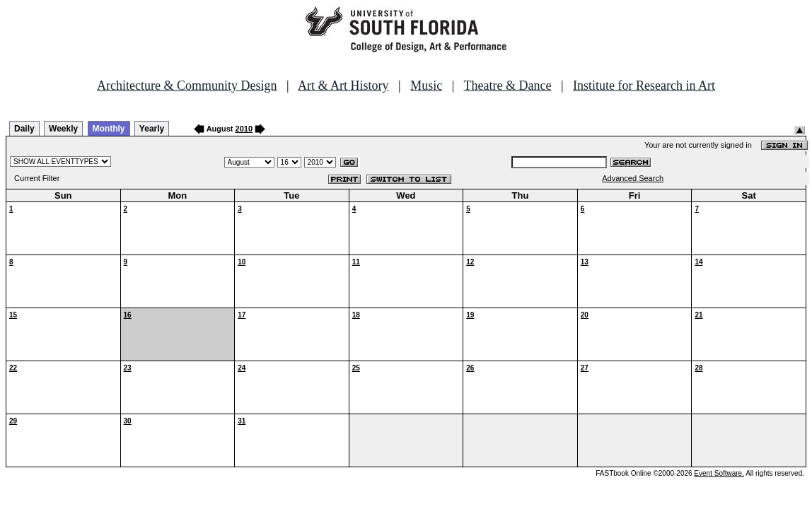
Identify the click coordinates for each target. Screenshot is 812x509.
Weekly (63, 129)
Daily (24, 129)
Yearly (152, 129)
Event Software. (719, 473)
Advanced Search (633, 178)
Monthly (109, 129)
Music (426, 86)
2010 (244, 129)
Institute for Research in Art (644, 86)
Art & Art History (343, 86)
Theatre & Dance (507, 86)
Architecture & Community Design (187, 86)
